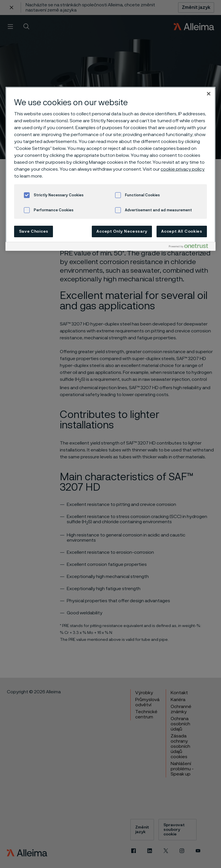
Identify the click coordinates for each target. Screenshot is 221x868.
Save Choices (34, 231)
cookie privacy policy (183, 169)
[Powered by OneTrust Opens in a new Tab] (191, 247)
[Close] (209, 94)
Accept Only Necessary (122, 231)
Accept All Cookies (182, 231)
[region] (110, 169)
